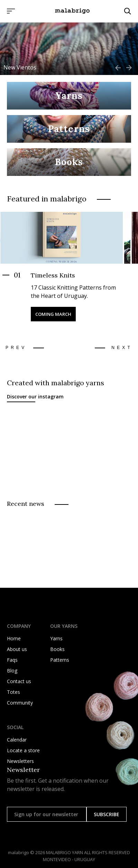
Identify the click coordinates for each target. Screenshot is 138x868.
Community (20, 703)
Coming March (53, 314)
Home (14, 638)
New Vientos (20, 67)
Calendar (17, 740)
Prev (16, 348)
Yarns (56, 638)
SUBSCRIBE (107, 814)
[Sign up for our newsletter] (47, 814)
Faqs (12, 660)
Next (122, 348)
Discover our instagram (35, 397)
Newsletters (20, 761)
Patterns (60, 660)
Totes (13, 692)
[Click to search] (128, 11)
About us (17, 649)
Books (57, 649)
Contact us (19, 681)
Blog (12, 671)
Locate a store (23, 750)
